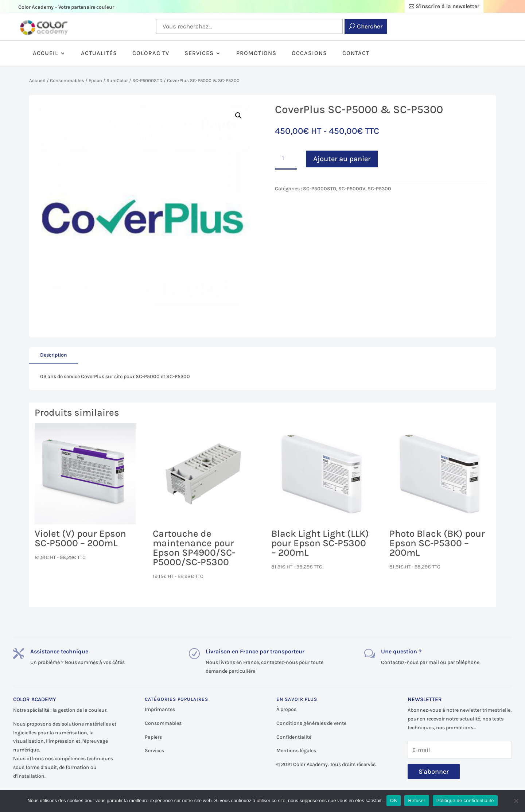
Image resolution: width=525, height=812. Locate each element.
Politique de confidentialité (465, 801)
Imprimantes (160, 709)
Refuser (417, 801)
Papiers (153, 737)
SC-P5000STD (147, 80)
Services (199, 54)
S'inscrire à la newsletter (448, 6)
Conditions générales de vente (311, 723)
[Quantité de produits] (286, 159)
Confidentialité (294, 737)
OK (394, 801)
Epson (95, 80)
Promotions (256, 54)
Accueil (46, 54)
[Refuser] (516, 801)
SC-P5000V (352, 189)
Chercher (370, 26)
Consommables (67, 80)
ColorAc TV (151, 54)
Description (54, 355)
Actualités (99, 54)
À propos (286, 709)
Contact (356, 54)
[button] (238, 116)
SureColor (117, 80)
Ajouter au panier (342, 159)
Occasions (309, 54)
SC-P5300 (379, 189)
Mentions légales (296, 751)
